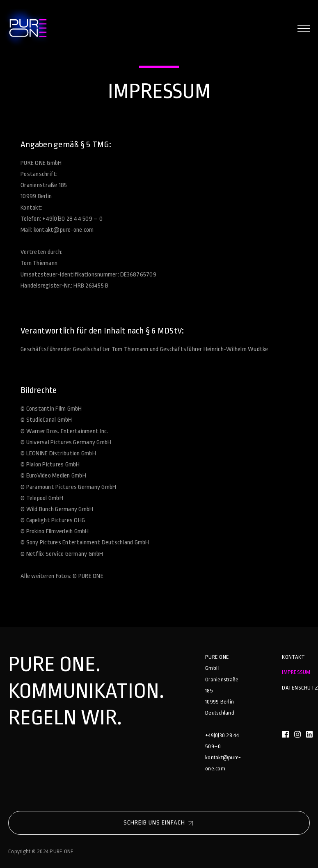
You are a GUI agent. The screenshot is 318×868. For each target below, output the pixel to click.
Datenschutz (300, 688)
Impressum (296, 672)
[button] (304, 29)
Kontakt (293, 657)
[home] (26, 29)
